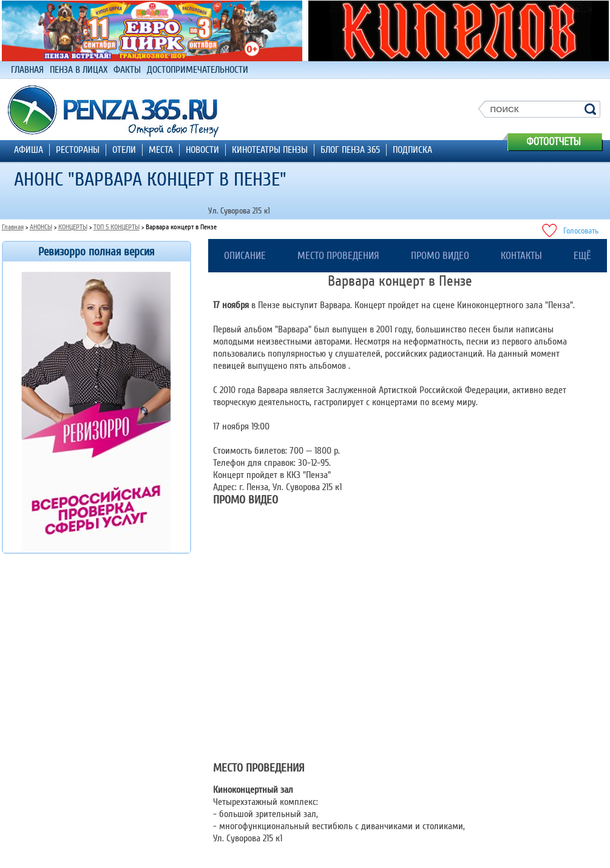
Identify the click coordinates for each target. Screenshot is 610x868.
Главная (13, 227)
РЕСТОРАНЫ (78, 150)
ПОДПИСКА (412, 150)
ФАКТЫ (127, 70)
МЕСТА (161, 150)
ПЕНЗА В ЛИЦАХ (79, 70)
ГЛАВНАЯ (27, 70)
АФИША (29, 150)
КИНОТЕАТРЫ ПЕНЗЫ (270, 150)
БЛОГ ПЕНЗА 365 (350, 150)
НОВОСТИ (202, 150)
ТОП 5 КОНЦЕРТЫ (117, 227)
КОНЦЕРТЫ (73, 227)
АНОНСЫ (41, 227)
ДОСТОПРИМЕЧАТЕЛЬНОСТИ (198, 70)
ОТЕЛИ (124, 150)
